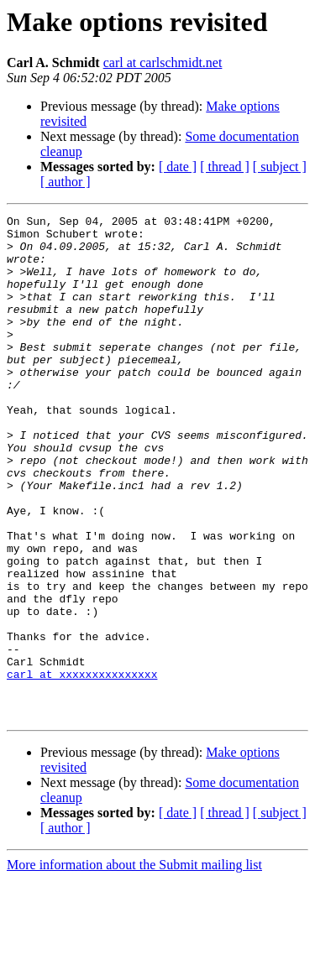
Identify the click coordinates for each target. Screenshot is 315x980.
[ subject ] (280, 167)
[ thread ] (225, 167)
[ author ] (66, 182)
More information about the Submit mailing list (134, 965)
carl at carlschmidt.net (163, 63)
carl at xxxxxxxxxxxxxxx (82, 767)
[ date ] (178, 167)
